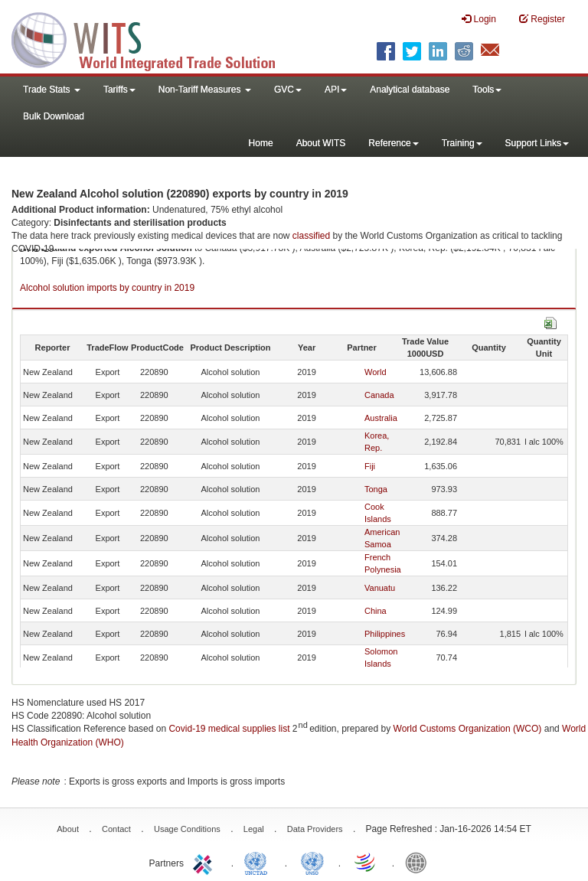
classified (311, 236)
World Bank (420, 862)
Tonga (376, 489)
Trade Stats (52, 90)
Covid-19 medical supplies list (229, 729)
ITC (205, 862)
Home (261, 143)
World (376, 372)
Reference (393, 143)
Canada (379, 395)
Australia (381, 418)
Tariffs (119, 90)
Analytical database (410, 90)
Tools (487, 90)
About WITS (321, 143)
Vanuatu (380, 588)
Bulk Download (54, 116)
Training (462, 143)
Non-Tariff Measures (205, 90)
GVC (288, 90)
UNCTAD (259, 862)
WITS (153, 38)
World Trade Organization (366, 862)
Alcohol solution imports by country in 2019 (107, 288)
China (376, 611)
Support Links (537, 143)
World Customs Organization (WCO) (468, 729)
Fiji (370, 466)
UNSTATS (312, 862)
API (336, 90)
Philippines (385, 634)
